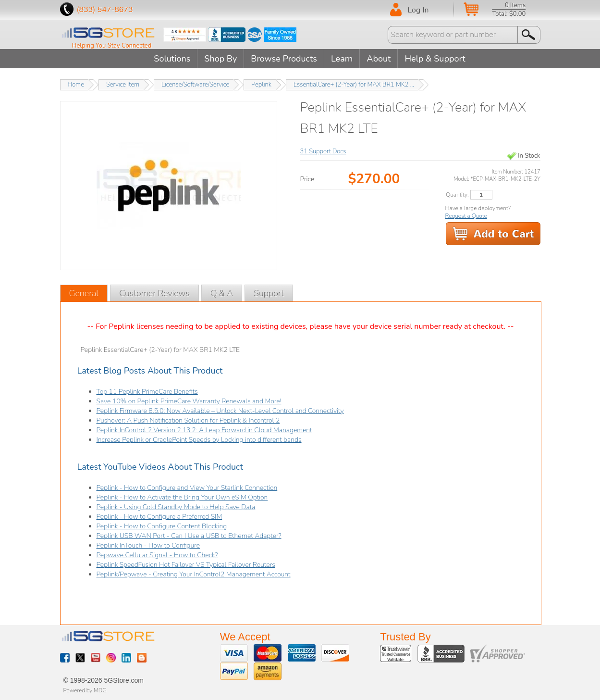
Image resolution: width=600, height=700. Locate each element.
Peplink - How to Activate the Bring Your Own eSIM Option (182, 497)
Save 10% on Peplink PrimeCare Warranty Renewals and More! (189, 401)
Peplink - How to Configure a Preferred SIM (159, 517)
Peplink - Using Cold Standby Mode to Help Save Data (176, 507)
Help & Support (435, 59)
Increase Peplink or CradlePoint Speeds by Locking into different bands (199, 440)
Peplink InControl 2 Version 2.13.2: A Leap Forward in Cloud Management (204, 430)
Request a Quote (466, 216)
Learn (342, 59)
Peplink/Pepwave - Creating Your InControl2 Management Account (194, 574)
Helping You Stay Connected (112, 46)
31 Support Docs (323, 151)
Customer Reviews (154, 293)
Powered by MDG (85, 690)
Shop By (220, 59)
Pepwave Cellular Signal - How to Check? (157, 555)
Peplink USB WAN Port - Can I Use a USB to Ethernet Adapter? (189, 536)
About (379, 59)
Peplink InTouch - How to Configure (148, 545)
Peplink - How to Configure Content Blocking (162, 526)
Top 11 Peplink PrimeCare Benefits (147, 392)
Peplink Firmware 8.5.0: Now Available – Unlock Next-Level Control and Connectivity (220, 411)
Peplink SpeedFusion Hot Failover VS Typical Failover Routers (186, 565)
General (84, 293)
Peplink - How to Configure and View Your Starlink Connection (187, 488)
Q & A (222, 293)
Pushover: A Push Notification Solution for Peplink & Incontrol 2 (188, 420)
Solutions (172, 59)
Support (269, 293)
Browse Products (284, 59)
